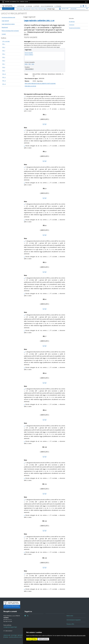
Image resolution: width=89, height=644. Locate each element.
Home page (19, 9)
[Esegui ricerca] (87, 8)
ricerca (33, 9)
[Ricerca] (78, 9)
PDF (30, 64)
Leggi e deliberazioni (47, 6)
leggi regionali (27, 9)
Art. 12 (4, 81)
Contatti (4, 34)
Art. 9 (4, 71)
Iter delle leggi (72, 22)
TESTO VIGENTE (29, 53)
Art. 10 (4, 74)
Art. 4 (4, 54)
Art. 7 (4, 64)
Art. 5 (4, 57)
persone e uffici (64, 9)
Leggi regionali (5, 21)
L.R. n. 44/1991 (6, 41)
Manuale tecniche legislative (75, 28)
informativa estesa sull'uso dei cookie (76, 636)
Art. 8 (4, 67)
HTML (26, 64)
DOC (33, 64)
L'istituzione (21, 6)
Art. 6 (4, 61)
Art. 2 (4, 47)
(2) (46, 124)
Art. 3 (4, 51)
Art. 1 (4, 44)
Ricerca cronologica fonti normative (10, 31)
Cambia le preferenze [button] (43, 639)
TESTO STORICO (29, 55)
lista (36, 9)
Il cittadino (58, 6)
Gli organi (29, 6)
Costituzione (72, 25)
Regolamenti (5, 27)
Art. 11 (4, 77)
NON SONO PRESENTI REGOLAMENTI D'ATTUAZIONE (40, 84)
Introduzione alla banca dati (8, 17)
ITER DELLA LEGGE (30, 86)
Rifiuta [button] (35, 639)
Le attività (36, 6)
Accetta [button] (29, 639)
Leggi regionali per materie (8, 24)
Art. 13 (4, 84)
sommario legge (42, 9)
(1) (44, 124)
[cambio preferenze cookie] (16, 637)
